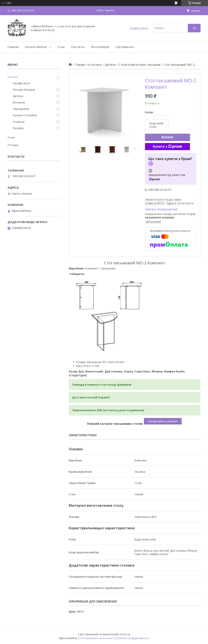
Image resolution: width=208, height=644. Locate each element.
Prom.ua (125, 634)
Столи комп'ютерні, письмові (139, 65)
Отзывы (13, 145)
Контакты (78, 47)
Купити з (167, 147)
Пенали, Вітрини (24, 90)
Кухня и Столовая (25, 115)
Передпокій (21, 109)
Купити (167, 137)
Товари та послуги (88, 65)
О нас (61, 47)
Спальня (19, 122)
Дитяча (110, 65)
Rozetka (18, 128)
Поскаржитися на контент (97, 638)
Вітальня (19, 102)
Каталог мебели (36, 47)
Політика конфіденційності (133, 638)
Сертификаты (125, 47)
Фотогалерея (100, 47)
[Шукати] (194, 28)
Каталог (13, 77)
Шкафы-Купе (22, 83)
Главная (13, 47)
